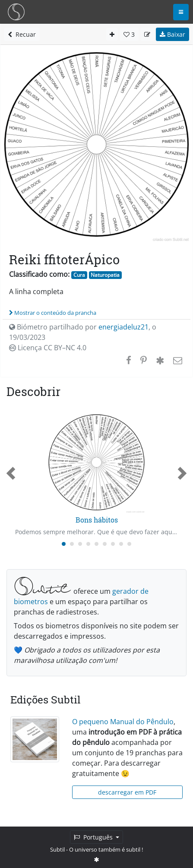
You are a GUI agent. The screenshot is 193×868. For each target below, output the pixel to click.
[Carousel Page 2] (72, 544)
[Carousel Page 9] (129, 544)
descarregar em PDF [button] (127, 792)
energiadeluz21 (123, 327)
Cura (79, 275)
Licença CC (48, 348)
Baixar (172, 34)
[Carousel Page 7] (113, 544)
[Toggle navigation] (181, 12)
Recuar (22, 34)
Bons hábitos (97, 520)
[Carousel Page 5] (96, 544)
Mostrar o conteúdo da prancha (53, 313)
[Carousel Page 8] (121, 544)
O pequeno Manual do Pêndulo (123, 722)
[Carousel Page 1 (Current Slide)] (64, 544)
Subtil (57, 849)
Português (94, 837)
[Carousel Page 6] (105, 544)
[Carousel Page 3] (80, 544)
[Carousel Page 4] (88, 544)
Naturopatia (105, 275)
